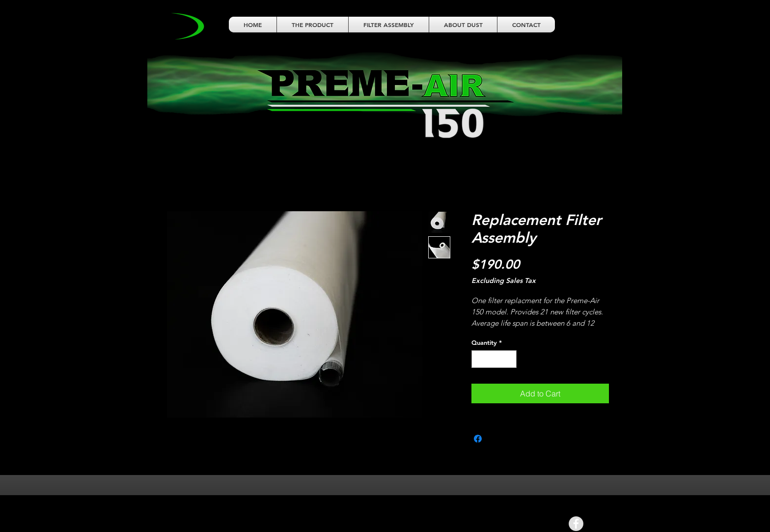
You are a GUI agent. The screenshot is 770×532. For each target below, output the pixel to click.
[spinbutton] (494, 359)
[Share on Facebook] (478, 439)
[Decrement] (479, 359)
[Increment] (510, 359)
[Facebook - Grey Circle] (576, 524)
